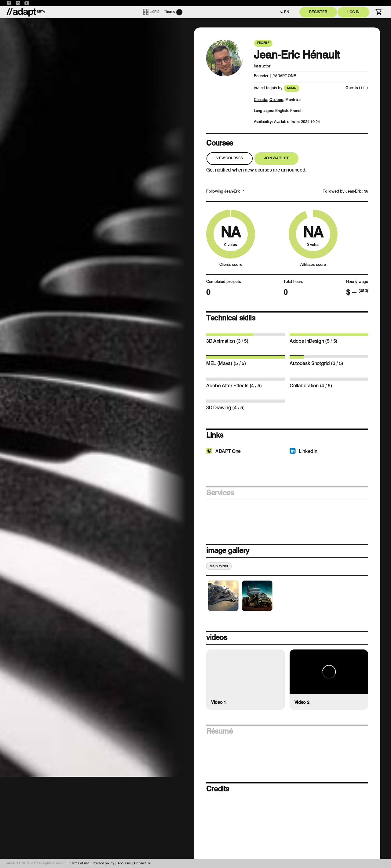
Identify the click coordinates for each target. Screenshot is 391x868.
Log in (353, 12)
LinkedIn (308, 452)
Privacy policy (103, 864)
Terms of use (80, 864)
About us (124, 864)
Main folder (219, 567)
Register (318, 12)
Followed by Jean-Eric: (345, 192)
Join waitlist (276, 158)
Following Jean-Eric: (225, 192)
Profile (263, 43)
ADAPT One (228, 452)
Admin (292, 88)
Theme (170, 12)
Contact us (142, 864)
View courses (230, 158)
